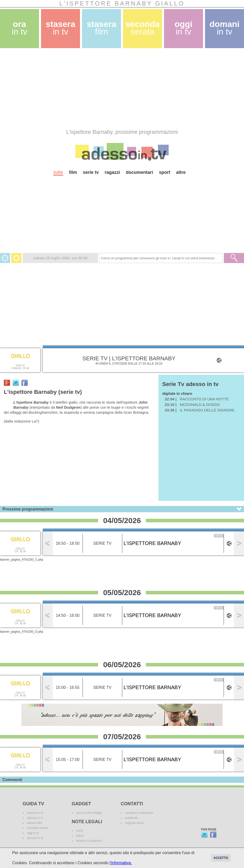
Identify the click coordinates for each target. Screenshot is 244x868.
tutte (58, 172)
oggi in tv (33, 833)
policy (80, 836)
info (219, 536)
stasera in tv (35, 813)
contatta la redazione (139, 813)
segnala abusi (134, 823)
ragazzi (112, 172)
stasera (61, 28)
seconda (142, 28)
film (73, 172)
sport (165, 172)
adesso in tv (35, 818)
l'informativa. (121, 863)
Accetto (221, 858)
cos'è (79, 831)
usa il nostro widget (89, 813)
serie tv (91, 172)
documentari (139, 172)
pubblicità (131, 818)
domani (225, 28)
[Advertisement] (99, 88)
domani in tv (35, 838)
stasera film (35, 823)
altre (181, 172)
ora (20, 28)
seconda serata (37, 828)
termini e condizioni (89, 841)
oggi (184, 28)
